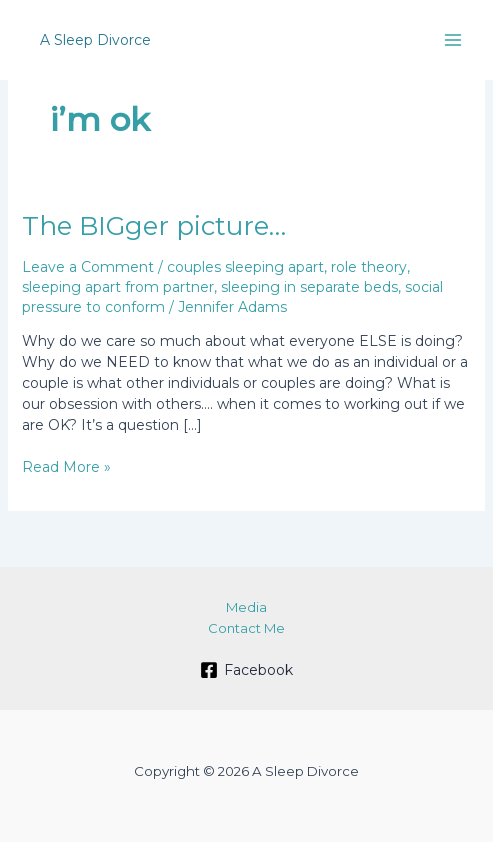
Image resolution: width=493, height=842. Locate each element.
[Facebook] (246, 670)
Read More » (66, 467)
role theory (369, 267)
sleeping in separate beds (309, 287)
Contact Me (246, 628)
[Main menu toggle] (452, 40)
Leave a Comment (88, 267)
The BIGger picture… (154, 226)
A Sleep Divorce (95, 40)
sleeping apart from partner (118, 287)
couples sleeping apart (245, 267)
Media (246, 607)
